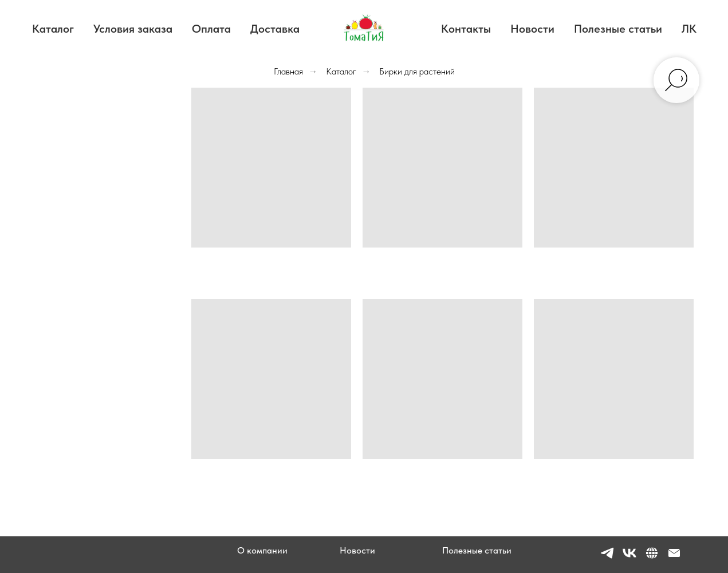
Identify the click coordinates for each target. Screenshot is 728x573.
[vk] (629, 558)
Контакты (466, 29)
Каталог (53, 29)
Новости (532, 29)
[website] (652, 558)
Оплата (211, 29)
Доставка (275, 29)
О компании (262, 550)
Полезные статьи (618, 29)
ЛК (689, 29)
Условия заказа (133, 29)
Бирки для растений (417, 71)
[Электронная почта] (674, 558)
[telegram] (607, 558)
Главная (288, 71)
